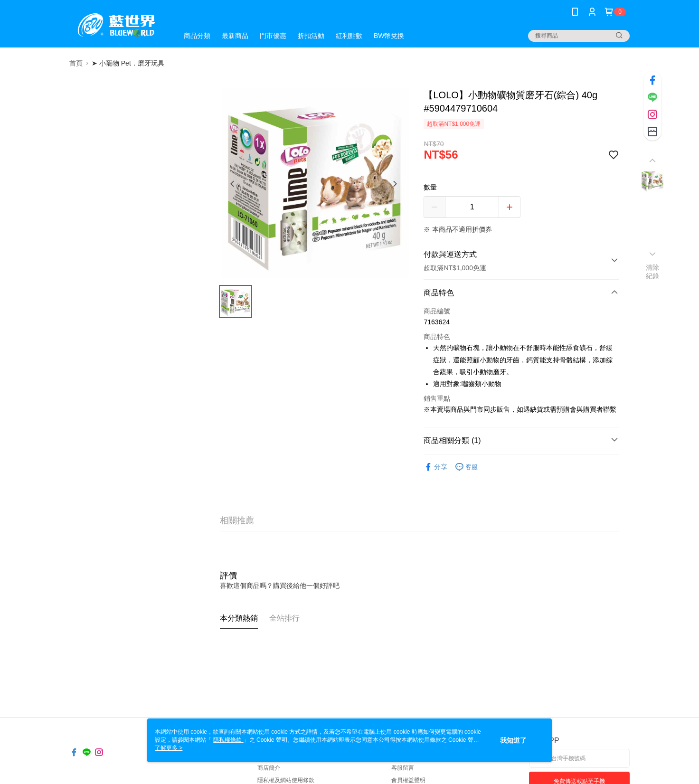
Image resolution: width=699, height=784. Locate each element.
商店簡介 (269, 768)
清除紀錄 (653, 272)
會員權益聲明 (408, 780)
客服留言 (403, 768)
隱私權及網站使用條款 (286, 780)
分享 (435, 467)
